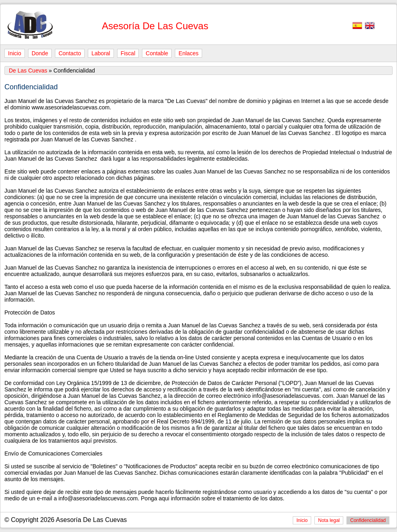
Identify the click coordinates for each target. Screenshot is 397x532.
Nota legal (329, 520)
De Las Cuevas (28, 71)
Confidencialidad (368, 520)
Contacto (70, 53)
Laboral (101, 53)
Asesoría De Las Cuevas (155, 26)
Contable (157, 53)
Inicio (15, 53)
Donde (40, 53)
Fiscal (128, 53)
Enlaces (188, 53)
